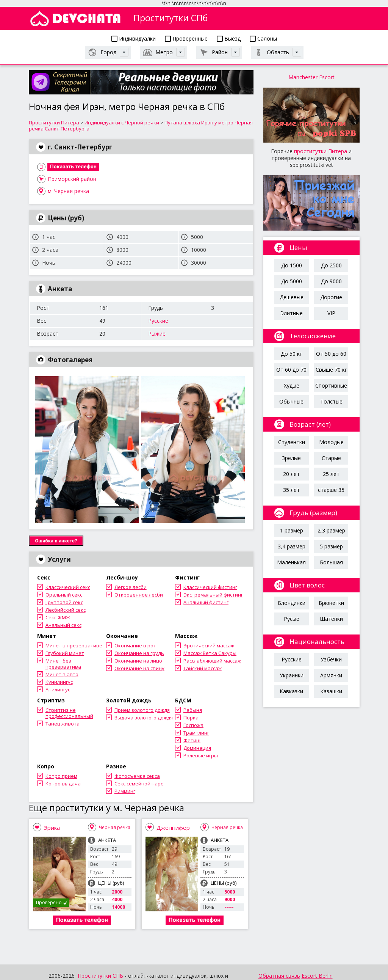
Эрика (52, 828)
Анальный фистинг (206, 602)
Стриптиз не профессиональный (69, 713)
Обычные (291, 401)
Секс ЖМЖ (58, 617)
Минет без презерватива (63, 664)
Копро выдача (63, 784)
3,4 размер (292, 546)
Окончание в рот (135, 645)
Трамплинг (196, 733)
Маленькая (291, 562)
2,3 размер (331, 530)
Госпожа (193, 725)
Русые (292, 619)
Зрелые (291, 458)
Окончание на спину (139, 668)
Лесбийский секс (66, 610)
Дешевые (292, 297)
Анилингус (58, 689)
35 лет (291, 490)
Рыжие (157, 334)
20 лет (291, 474)
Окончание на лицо (138, 661)
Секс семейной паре (139, 784)
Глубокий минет (65, 653)
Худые (292, 386)
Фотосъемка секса (137, 776)
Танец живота (63, 724)
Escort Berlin (317, 976)
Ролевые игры (201, 755)
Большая (331, 562)
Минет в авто (62, 674)
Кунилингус (59, 682)
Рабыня (193, 710)
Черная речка (115, 827)
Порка (191, 718)
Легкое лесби (131, 587)
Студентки (292, 442)
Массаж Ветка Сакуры (210, 653)
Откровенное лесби (139, 595)
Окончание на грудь (139, 653)
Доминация (197, 748)
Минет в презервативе (74, 645)
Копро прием (61, 776)
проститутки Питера (321, 151)
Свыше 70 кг (331, 370)
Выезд (229, 38)
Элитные (292, 313)
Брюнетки (331, 603)
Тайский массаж (203, 668)
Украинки (292, 675)
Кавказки (291, 691)
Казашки (331, 691)
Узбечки (331, 659)
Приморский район (72, 179)
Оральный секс (64, 595)
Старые (331, 458)
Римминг (125, 791)
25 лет (331, 474)
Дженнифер (173, 828)
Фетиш (192, 740)
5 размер (331, 546)
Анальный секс (63, 625)
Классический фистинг (210, 587)
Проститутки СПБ (100, 976)
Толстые (331, 401)
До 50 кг (291, 354)
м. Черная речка (68, 191)
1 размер (292, 530)
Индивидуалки (134, 38)
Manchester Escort (311, 77)
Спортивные (331, 386)
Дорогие (331, 297)
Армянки (331, 675)
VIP (331, 313)
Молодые (331, 442)
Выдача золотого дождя (144, 718)
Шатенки (331, 619)
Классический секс (68, 587)
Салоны (263, 38)
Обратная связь (279, 976)
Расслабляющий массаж (212, 661)
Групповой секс (64, 602)
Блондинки (292, 603)
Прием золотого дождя (142, 710)
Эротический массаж (209, 645)
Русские (158, 321)
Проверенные (186, 38)
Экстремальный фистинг (213, 595)
